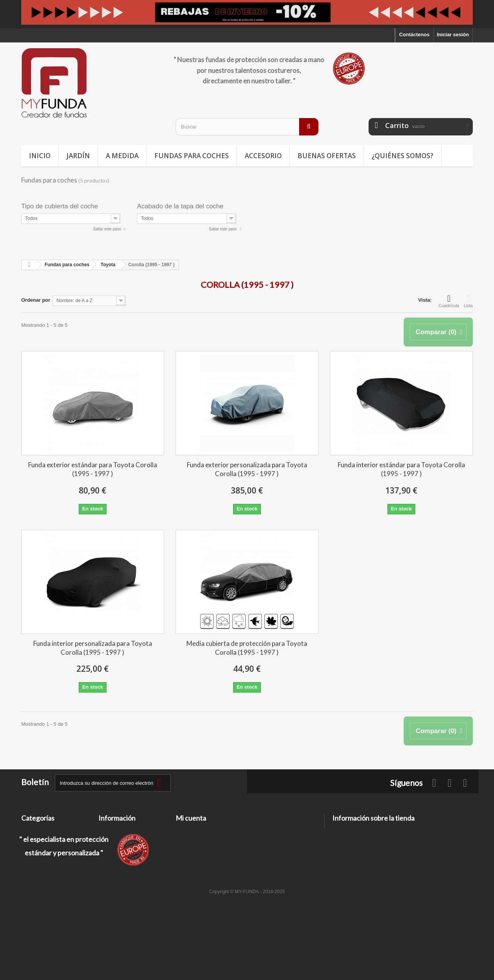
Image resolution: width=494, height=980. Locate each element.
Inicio (40, 156)
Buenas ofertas (327, 156)
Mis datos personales (201, 861)
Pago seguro (114, 878)
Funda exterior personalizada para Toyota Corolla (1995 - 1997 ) (247, 469)
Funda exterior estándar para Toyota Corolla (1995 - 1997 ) (93, 469)
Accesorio (263, 156)
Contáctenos (414, 35)
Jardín (78, 156)
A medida (122, 156)
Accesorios (35, 871)
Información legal (119, 851)
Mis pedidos (190, 830)
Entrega (108, 841)
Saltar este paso (107, 229)
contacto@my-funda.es (387, 859)
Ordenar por (36, 300)
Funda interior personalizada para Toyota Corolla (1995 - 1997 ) (93, 648)
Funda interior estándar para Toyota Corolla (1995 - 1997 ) (401, 469)
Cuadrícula (449, 301)
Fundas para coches (192, 156)
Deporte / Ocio (38, 851)
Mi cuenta (191, 818)
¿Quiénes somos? (403, 156)
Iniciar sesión (453, 35)
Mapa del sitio (115, 888)
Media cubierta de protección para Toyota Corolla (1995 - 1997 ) (247, 648)
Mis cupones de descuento (208, 871)
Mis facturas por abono (203, 841)
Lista (468, 301)
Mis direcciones (195, 851)
